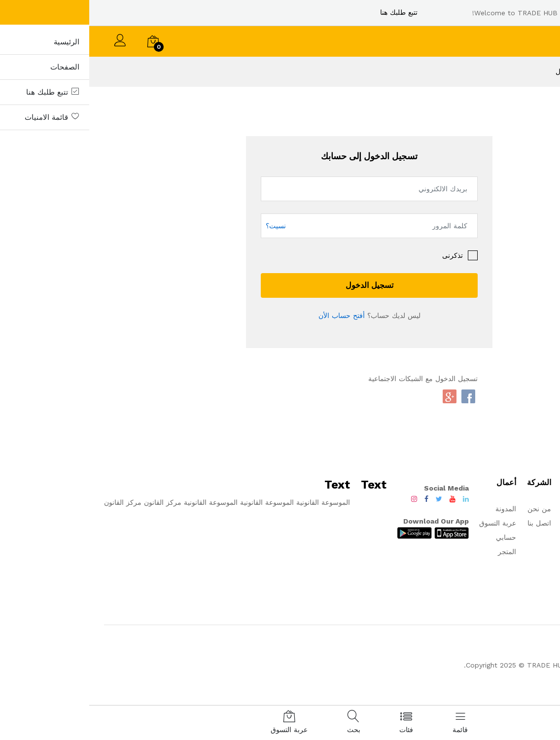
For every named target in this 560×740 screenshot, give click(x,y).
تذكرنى (363, 255)
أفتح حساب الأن (252, 316)
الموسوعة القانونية (233, 502)
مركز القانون (73, 502)
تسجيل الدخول (280, 285)
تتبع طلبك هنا (310, 12)
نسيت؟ (187, 225)
